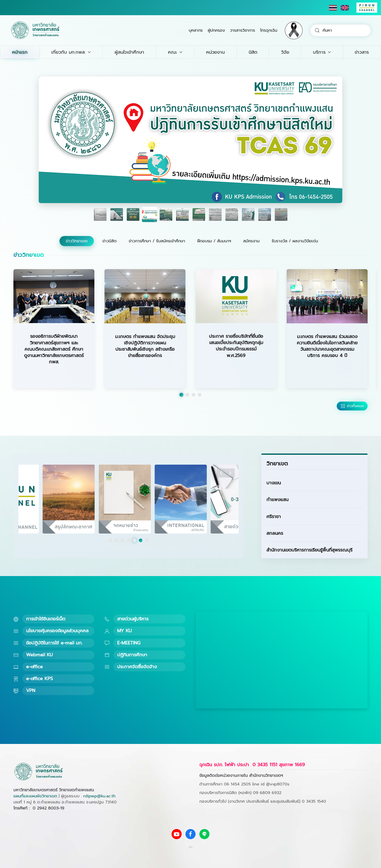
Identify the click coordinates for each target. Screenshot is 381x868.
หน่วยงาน (215, 52)
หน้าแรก (20, 52)
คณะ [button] (175, 52)
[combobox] (341, 30)
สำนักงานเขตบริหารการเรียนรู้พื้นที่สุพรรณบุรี (309, 550)
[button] (221, 473)
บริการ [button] (322, 52)
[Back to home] (35, 30)
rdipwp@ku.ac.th (99, 796)
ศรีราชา (274, 517)
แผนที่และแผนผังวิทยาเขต (35, 796)
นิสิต (253, 52)
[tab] (100, 214)
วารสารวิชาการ (242, 30)
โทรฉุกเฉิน (269, 30)
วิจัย (285, 52)
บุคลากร (196, 30)
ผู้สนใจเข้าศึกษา (129, 52)
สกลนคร (275, 533)
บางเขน (274, 483)
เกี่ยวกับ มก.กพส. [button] (71, 52)
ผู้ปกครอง (216, 30)
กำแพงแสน (277, 500)
